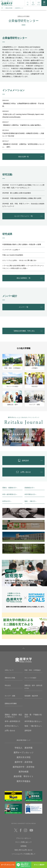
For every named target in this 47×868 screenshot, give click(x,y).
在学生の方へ (7, 501)
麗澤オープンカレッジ (23, 752)
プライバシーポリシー (23, 838)
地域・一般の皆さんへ (33, 726)
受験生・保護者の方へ (10, 488)
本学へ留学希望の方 (12, 721)
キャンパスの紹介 (30, 678)
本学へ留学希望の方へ (10, 494)
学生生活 (8, 685)
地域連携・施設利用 (31, 696)
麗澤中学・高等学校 (23, 762)
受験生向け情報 (10, 678)
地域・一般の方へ (30, 501)
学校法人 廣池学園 (23, 748)
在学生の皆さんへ (12, 726)
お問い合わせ (10, 731)
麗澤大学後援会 (23, 781)
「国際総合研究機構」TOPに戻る (23, 331)
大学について (9, 670)
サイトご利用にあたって (23, 842)
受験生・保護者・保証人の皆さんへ (13, 716)
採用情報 (23, 846)
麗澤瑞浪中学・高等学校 (23, 767)
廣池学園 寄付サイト (23, 776)
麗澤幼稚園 (23, 772)
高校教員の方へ (30, 488)
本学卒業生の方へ (30, 494)
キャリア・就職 (10, 696)
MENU (44, 3)
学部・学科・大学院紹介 (33, 670)
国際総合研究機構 (9, 8)
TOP (2, 8)
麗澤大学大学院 (23, 757)
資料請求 (28, 731)
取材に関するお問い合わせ (23, 850)
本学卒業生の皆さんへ (33, 721)
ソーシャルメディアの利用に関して (23, 854)
